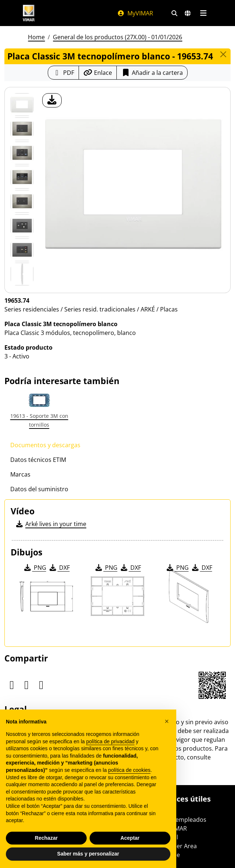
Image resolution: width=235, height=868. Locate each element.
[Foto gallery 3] (22, 177)
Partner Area (179, 846)
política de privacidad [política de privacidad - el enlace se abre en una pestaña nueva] (111, 741)
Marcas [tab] (20, 474)
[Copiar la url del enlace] (98, 73)
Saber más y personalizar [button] (88, 854)
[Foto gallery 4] (22, 201)
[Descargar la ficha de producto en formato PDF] (63, 73)
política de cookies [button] (129, 770)
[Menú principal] (203, 13)
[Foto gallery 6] (22, 250)
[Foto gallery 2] (22, 153)
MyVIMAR (135, 13)
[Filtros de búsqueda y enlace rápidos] (174, 13)
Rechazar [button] (46, 838)
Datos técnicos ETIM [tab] (38, 460)
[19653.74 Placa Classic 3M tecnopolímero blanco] (22, 105)
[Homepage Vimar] (29, 13)
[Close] (223, 54)
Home (36, 37)
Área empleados (184, 820)
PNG (35, 568)
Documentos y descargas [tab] (45, 445)
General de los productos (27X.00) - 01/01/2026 (117, 37)
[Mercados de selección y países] (188, 13)
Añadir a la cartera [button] (152, 73)
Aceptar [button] (130, 838)
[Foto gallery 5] (22, 226)
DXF (59, 568)
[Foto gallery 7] (22, 274)
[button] (167, 721)
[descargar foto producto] (52, 100)
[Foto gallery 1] (22, 129)
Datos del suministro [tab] (39, 489)
